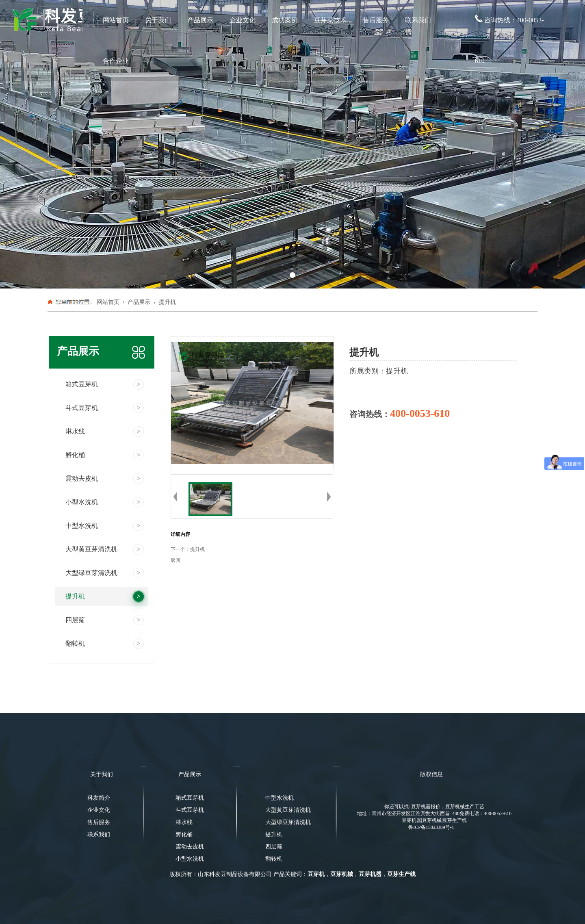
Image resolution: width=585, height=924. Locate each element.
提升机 (167, 302)
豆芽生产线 (401, 874)
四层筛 (274, 847)
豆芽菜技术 (330, 20)
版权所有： (184, 874)
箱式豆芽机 (190, 798)
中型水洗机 (279, 798)
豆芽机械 (342, 874)
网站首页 (116, 20)
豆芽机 (316, 874)
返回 (175, 560)
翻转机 (274, 859)
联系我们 (418, 20)
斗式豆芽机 (190, 810)
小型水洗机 (190, 859)
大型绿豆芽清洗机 (286, 822)
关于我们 (158, 20)
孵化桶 (184, 834)
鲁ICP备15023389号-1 (431, 827)
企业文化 (243, 20)
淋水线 (184, 822)
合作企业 (116, 61)
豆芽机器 (370, 874)
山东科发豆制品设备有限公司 (235, 874)
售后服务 (376, 20)
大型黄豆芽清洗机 (286, 810)
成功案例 (285, 20)
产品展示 (200, 20)
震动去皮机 (190, 847)
